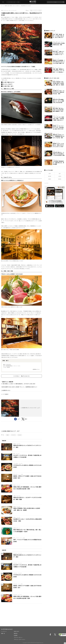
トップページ (4, 631)
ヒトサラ (46, 183)
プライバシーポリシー (18, 637)
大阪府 (60, 176)
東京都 (50, 176)
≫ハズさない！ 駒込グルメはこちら (22, 376)
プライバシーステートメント (20, 639)
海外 (60, 174)
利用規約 (16, 635)
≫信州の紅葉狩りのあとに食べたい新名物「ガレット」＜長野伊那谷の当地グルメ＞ (19, 387)
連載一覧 (3, 633)
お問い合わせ (17, 631)
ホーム (2, 6)
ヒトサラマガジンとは (11, 2)
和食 (31, 10)
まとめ (40, 10)
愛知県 (60, 179)
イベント (35, 10)
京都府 (50, 179)
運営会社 (16, 633)
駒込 (28, 11)
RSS (18, 2)
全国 (50, 174)
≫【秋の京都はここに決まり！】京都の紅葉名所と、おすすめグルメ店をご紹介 (18, 384)
